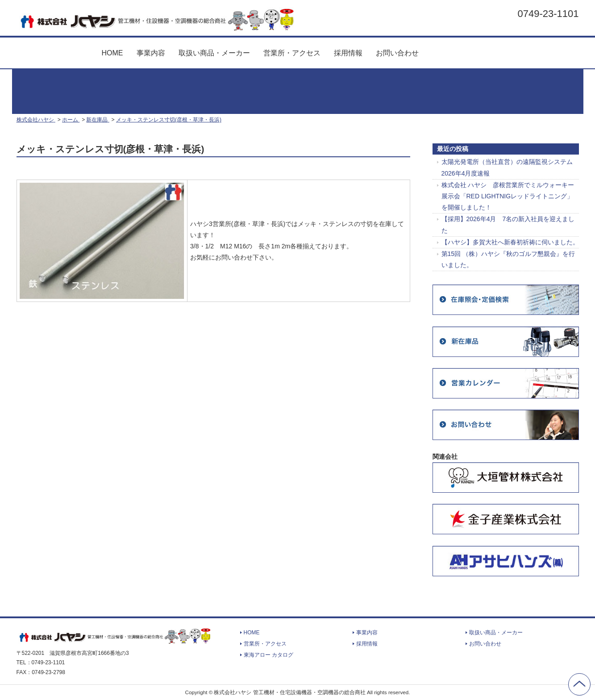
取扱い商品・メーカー (214, 53)
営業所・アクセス (292, 53)
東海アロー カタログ (462, 49)
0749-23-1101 (548, 13)
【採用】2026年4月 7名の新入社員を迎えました (508, 224)
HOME (112, 53)
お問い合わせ (397, 53)
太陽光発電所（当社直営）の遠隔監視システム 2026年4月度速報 (507, 167)
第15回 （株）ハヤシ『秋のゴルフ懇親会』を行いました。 (508, 259)
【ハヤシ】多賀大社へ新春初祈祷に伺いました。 (510, 242)
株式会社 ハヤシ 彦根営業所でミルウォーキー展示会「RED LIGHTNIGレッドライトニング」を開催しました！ (508, 196)
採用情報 (348, 53)
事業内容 (151, 53)
